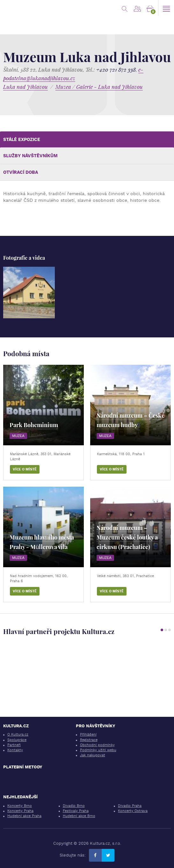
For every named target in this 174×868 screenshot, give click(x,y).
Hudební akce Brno (79, 816)
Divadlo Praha (130, 806)
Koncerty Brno (20, 806)
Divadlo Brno (74, 806)
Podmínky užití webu (98, 750)
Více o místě (25, 469)
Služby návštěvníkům (30, 156)
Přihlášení (88, 734)
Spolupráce (17, 740)
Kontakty (15, 750)
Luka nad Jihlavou (25, 87)
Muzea (18, 436)
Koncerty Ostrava (133, 811)
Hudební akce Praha (24, 816)
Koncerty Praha (20, 811)
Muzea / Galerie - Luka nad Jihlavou (99, 87)
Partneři (14, 745)
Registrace (89, 740)
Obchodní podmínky (97, 745)
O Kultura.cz (18, 734)
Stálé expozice (22, 139)
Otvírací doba (21, 172)
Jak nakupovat (93, 755)
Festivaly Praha (76, 811)
